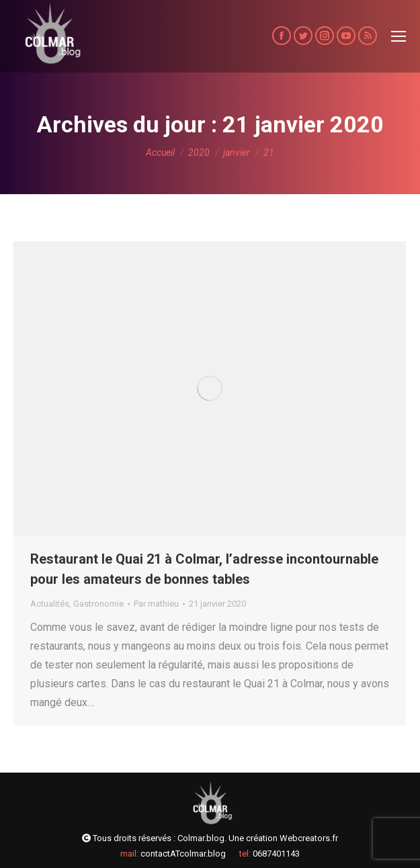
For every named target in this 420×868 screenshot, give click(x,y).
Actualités (50, 604)
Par (156, 604)
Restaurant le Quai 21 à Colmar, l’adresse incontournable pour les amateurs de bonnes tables (204, 569)
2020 (199, 153)
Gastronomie (98, 604)
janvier (237, 153)
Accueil (160, 153)
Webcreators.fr (309, 838)
